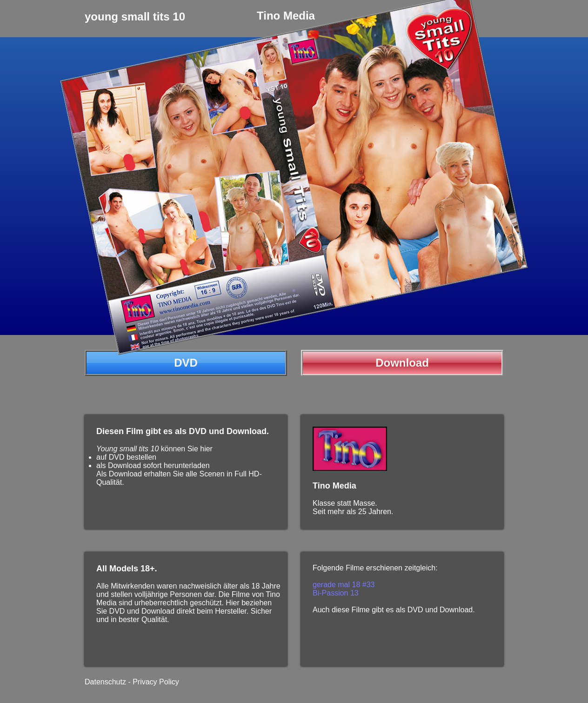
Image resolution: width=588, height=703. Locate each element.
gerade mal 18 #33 (344, 585)
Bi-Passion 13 (336, 593)
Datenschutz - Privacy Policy (132, 682)
